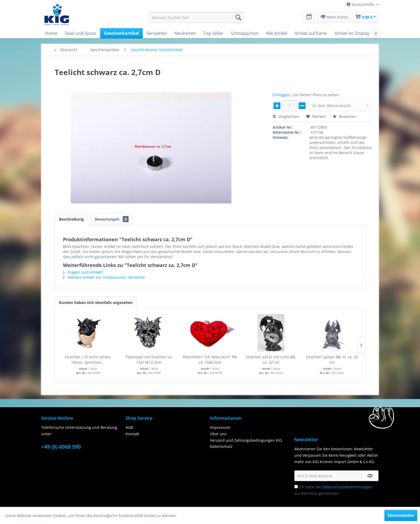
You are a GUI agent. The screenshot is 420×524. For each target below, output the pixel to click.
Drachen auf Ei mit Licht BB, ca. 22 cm (271, 360)
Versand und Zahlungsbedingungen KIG (246, 440)
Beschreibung (71, 219)
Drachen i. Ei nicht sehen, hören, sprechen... (88, 360)
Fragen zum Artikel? (83, 272)
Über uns (218, 434)
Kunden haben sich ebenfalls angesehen (96, 302)
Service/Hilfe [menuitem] (361, 4)
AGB (129, 427)
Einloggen (282, 95)
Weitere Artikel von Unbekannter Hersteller (104, 277)
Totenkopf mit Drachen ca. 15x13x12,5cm (149, 360)
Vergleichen (286, 116)
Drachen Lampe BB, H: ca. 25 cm (332, 360)
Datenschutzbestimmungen (347, 487)
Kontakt (132, 434)
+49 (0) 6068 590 (61, 447)
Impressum (220, 427)
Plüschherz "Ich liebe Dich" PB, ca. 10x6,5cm (210, 360)
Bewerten (344, 116)
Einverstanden (401, 515)
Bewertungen (112, 219)
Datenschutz (221, 446)
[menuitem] (197, 17)
